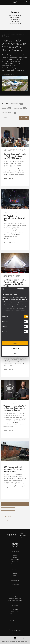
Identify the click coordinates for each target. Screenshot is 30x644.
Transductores (15, 564)
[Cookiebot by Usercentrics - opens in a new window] (18, 289)
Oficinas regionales (15, 612)
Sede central (15, 610)
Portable (15, 555)
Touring (15, 558)
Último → (8, 521)
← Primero (8, 509)
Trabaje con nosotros (15, 614)
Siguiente (8, 517)
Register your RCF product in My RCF (23, 535)
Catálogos (15, 573)
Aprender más (7, 74)
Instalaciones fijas (15, 560)
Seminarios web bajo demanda (15, 600)
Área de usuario (15, 594)
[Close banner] (28, 289)
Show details (21, 338)
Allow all (15, 343)
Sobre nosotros (15, 618)
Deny (15, 354)
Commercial (15, 562)
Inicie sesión (13, 15)
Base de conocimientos (15, 598)
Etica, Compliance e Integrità (15, 620)
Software (15, 575)
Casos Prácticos (15, 585)
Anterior (8, 513)
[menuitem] (15, 634)
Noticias (15, 616)
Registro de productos (15, 596)
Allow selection (15, 348)
